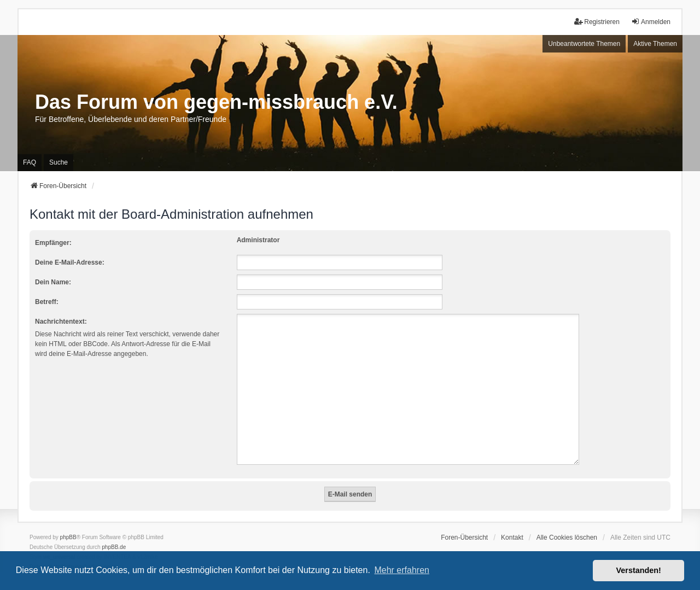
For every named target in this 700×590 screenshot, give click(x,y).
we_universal (59, 544)
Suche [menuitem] (59, 162)
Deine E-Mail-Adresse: (70, 262)
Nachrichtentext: (61, 322)
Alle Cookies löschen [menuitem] (567, 524)
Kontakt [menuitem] (512, 524)
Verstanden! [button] (639, 570)
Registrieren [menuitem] (597, 22)
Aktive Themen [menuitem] (655, 44)
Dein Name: (53, 282)
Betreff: (47, 302)
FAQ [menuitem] (30, 162)
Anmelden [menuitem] (651, 22)
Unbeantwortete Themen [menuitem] (584, 44)
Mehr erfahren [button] (402, 570)
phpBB (68, 524)
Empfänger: (53, 243)
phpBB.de (114, 534)
